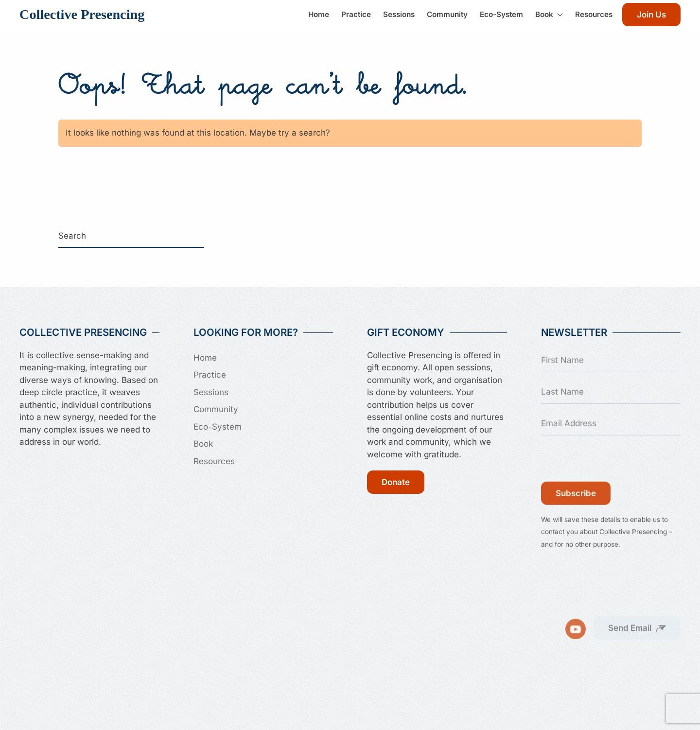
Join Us (651, 15)
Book (203, 444)
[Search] (131, 236)
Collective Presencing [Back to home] (82, 14)
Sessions (399, 14)
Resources (594, 14)
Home (319, 14)
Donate (396, 482)
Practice (356, 14)
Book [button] (549, 14)
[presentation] (615, 460)
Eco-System (501, 14)
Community (447, 14)
